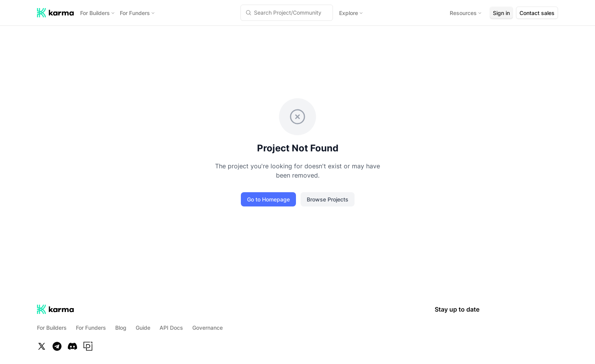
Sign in (501, 13)
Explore (351, 13)
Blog (121, 328)
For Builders (98, 13)
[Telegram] (57, 346)
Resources (466, 13)
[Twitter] (42, 346)
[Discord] (72, 346)
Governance (208, 328)
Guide (143, 328)
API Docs (171, 328)
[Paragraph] (88, 346)
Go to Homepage (268, 199)
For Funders (138, 13)
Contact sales (537, 13)
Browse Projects (328, 199)
